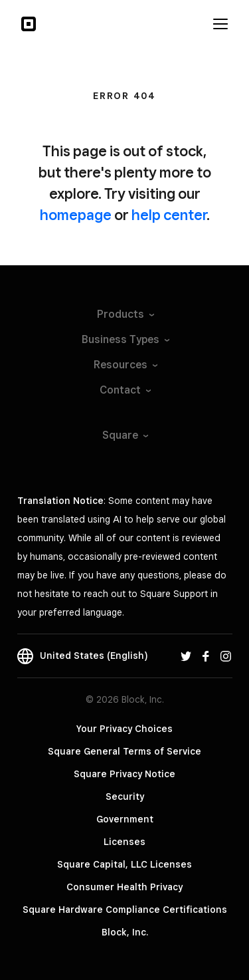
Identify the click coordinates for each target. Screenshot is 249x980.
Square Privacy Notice (124, 774)
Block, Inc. (125, 932)
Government (125, 819)
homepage (76, 215)
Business (125, 339)
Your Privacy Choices (124, 729)
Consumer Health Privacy (124, 887)
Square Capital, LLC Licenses (124, 864)
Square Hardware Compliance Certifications (125, 910)
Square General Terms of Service (124, 751)
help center (169, 215)
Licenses (124, 842)
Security (125, 796)
